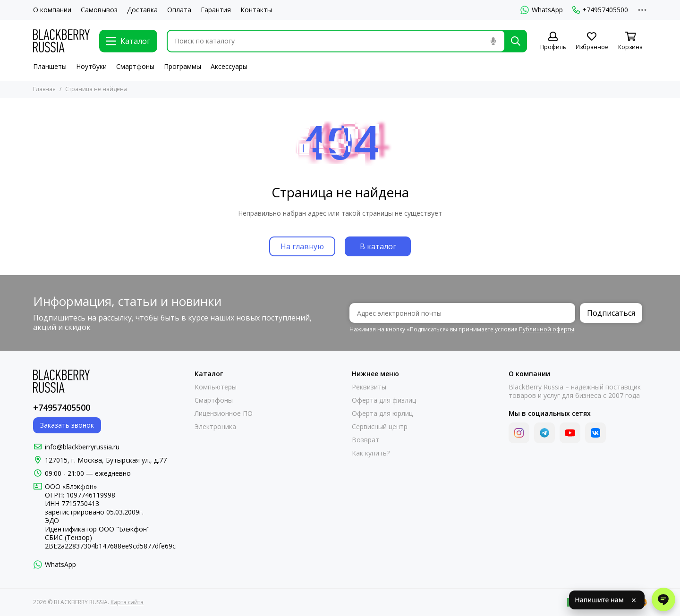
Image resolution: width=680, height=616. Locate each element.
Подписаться (611, 313)
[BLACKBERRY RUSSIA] (61, 41)
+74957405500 (600, 10)
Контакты (256, 10)
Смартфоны (135, 66)
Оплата (179, 10)
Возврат (365, 440)
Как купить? (371, 453)
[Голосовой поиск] (493, 41)
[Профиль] (553, 41)
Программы (183, 66)
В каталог (378, 246)
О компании (52, 10)
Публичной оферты (547, 329)
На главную (302, 246)
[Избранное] (592, 41)
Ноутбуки (91, 66)
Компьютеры (216, 387)
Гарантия (216, 10)
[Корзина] (630, 41)
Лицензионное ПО (224, 413)
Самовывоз (99, 10)
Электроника (215, 427)
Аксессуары (229, 66)
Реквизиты (369, 387)
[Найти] (516, 41)
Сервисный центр (380, 427)
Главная (44, 89)
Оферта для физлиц (384, 400)
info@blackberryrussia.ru (82, 447)
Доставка (142, 10)
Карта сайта (127, 602)
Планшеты (50, 66)
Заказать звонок (67, 425)
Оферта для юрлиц (382, 413)
